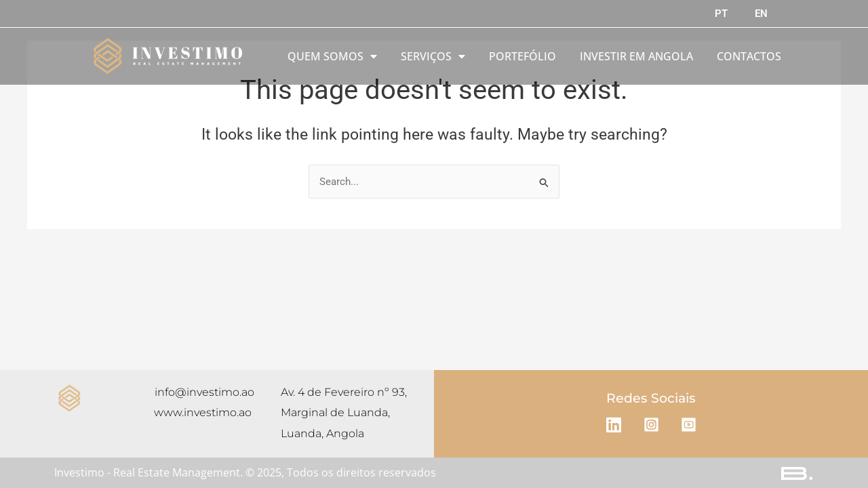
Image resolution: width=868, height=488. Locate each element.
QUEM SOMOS (332, 56)
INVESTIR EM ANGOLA (636, 56)
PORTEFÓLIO (522, 56)
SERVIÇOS (433, 56)
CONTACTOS (749, 56)
